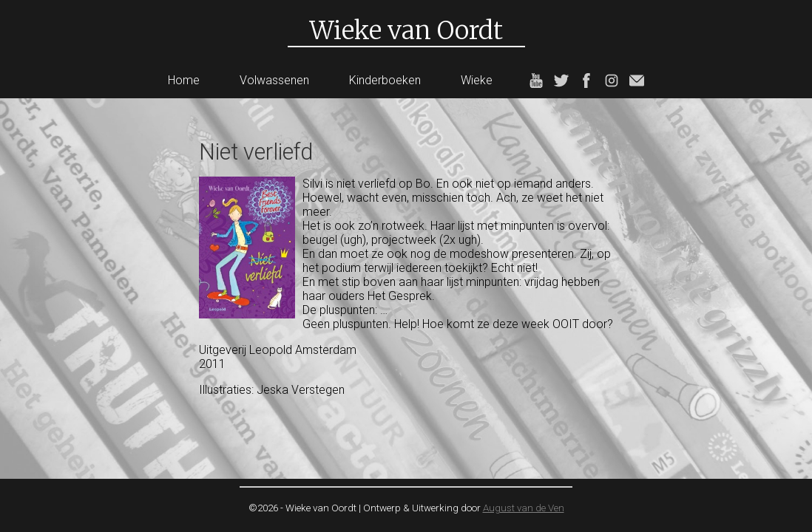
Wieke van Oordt (406, 30)
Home (184, 80)
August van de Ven (524, 508)
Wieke (477, 80)
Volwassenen (274, 80)
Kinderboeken (385, 80)
